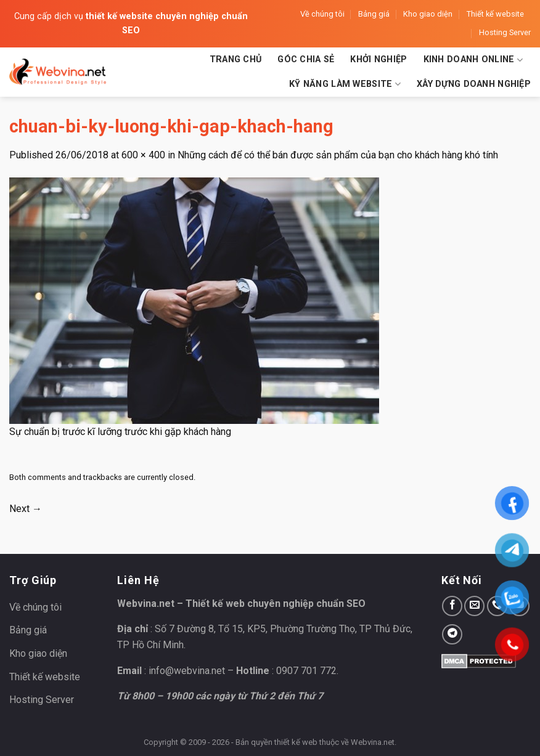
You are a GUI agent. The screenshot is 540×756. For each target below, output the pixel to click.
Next (26, 509)
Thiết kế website (495, 14)
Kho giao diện (428, 14)
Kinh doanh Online (473, 60)
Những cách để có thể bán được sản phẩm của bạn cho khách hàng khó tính (338, 155)
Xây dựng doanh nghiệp (474, 84)
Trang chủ (236, 59)
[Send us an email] (474, 606)
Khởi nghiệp (378, 59)
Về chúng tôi (322, 14)
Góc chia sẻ (306, 59)
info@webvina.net (187, 671)
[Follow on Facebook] (452, 606)
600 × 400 (143, 155)
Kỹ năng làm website (345, 84)
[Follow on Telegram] (452, 634)
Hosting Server (505, 32)
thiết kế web (296, 742)
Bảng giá (374, 14)
